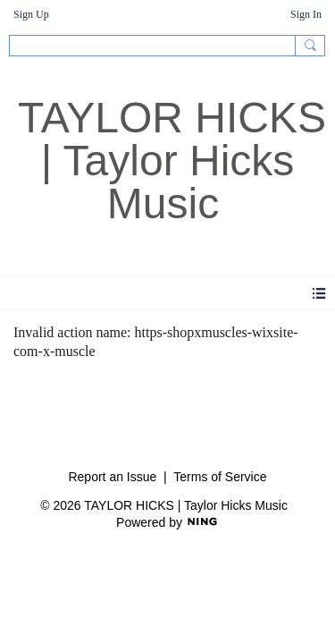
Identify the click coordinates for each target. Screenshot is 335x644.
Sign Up (31, 14)
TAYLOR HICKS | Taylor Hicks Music (172, 161)
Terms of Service (220, 477)
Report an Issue (112, 477)
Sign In (306, 14)
